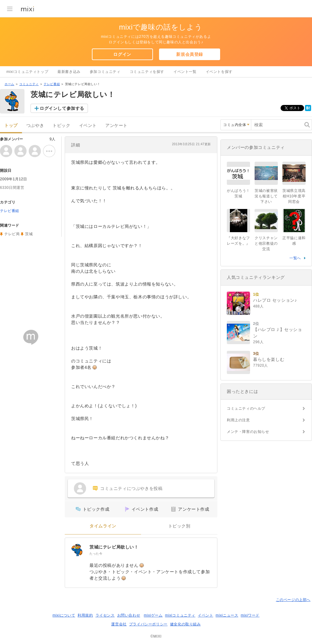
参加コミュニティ (105, 72)
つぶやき (35, 126)
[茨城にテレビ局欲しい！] (77, 550)
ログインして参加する (62, 108)
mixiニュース (227, 615)
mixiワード (250, 615)
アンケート (116, 126)
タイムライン (103, 526)
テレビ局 (12, 234)
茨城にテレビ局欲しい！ (114, 547)
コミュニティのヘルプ (246, 408)
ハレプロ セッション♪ (275, 300)
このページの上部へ (293, 600)
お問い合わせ (129, 615)
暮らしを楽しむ (269, 359)
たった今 (96, 554)
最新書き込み (69, 72)
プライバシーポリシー (148, 624)
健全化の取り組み (185, 624)
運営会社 (119, 624)
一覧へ (295, 258)
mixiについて (64, 615)
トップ (11, 126)
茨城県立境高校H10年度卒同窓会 (294, 196)
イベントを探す (219, 72)
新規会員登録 (190, 54)
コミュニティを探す (147, 72)
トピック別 (179, 526)
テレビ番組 (52, 84)
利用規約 (85, 615)
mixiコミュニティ (180, 615)
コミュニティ (29, 84)
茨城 (29, 234)
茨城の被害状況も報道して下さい (266, 196)
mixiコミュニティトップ (27, 72)
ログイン (122, 54)
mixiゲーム (153, 615)
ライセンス (105, 615)
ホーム (9, 84)
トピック (61, 126)
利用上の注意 (238, 420)
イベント (88, 126)
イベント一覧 (185, 72)
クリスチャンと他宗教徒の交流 (266, 243)
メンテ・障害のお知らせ (248, 432)
